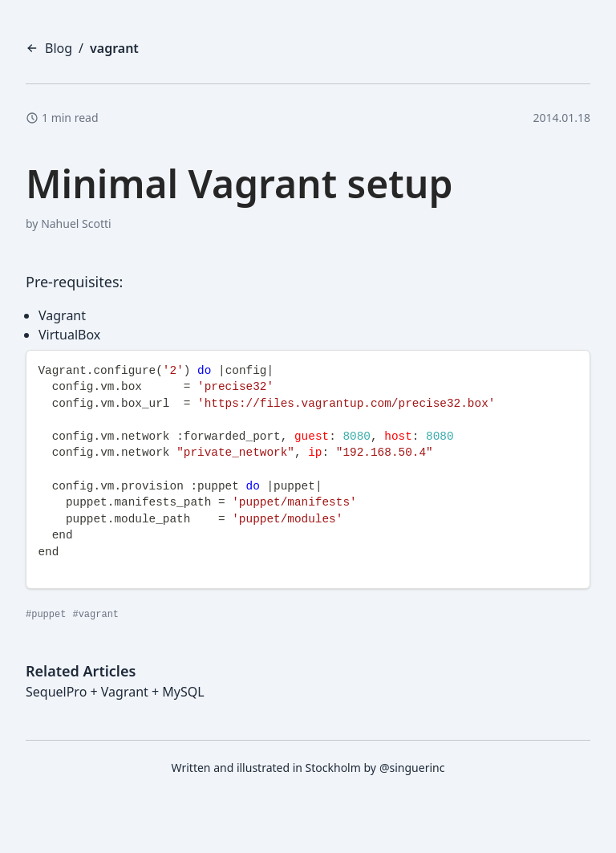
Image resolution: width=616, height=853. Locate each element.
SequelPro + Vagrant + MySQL (115, 692)
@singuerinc (412, 768)
